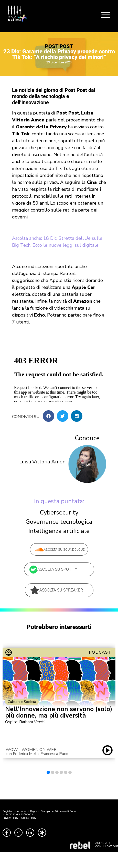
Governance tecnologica (59, 522)
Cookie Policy (29, 818)
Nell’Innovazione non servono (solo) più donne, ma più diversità (59, 712)
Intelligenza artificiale (59, 531)
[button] (49, 416)
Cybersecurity (59, 512)
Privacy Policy (10, 818)
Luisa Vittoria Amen (42, 462)
